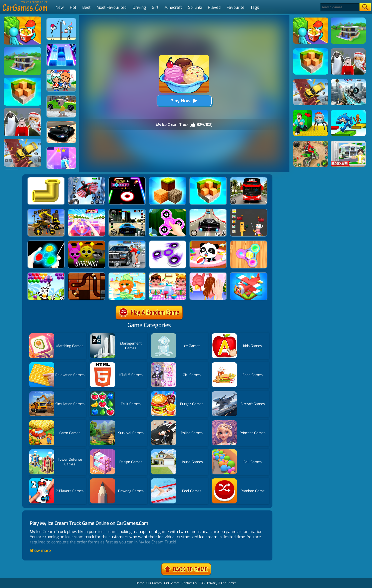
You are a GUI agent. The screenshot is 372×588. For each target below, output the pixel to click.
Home (140, 583)
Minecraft (173, 7)
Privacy (212, 583)
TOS (202, 583)
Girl (155, 7)
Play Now (184, 101)
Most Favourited (112, 7)
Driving (139, 7)
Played (214, 7)
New (60, 7)
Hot (73, 7)
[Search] (340, 7)
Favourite (236, 7)
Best (86, 7)
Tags (255, 7)
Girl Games (172, 583)
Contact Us (189, 583)
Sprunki (195, 7)
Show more (40, 551)
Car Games (229, 583)
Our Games (154, 583)
